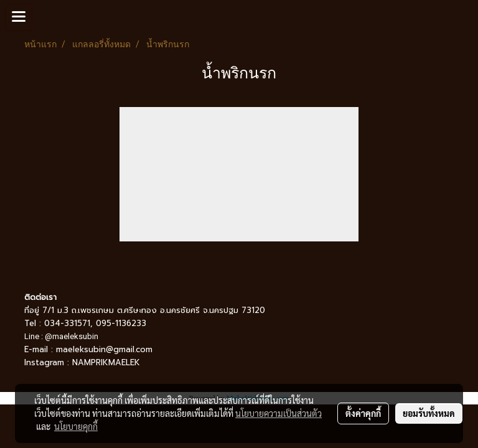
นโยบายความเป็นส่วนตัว (279, 413)
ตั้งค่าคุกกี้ (363, 413)
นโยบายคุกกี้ (76, 426)
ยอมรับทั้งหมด (429, 413)
